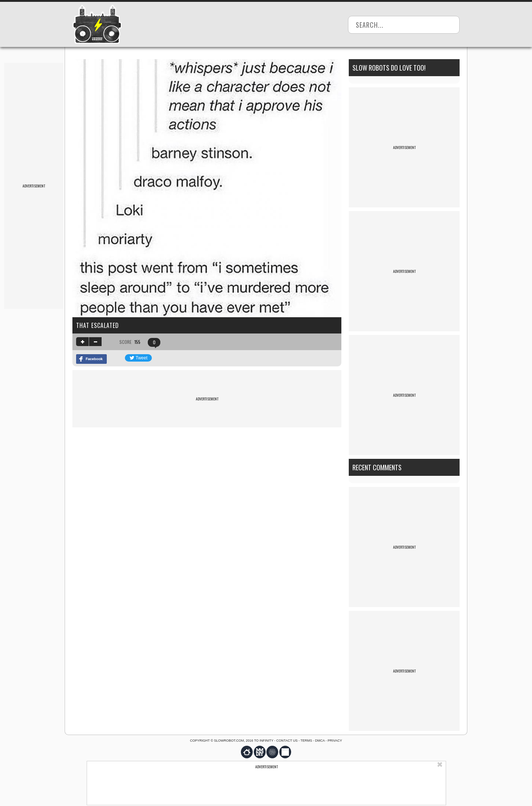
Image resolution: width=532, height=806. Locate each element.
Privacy (335, 741)
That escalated (98, 325)
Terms (306, 741)
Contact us (287, 741)
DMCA (320, 741)
